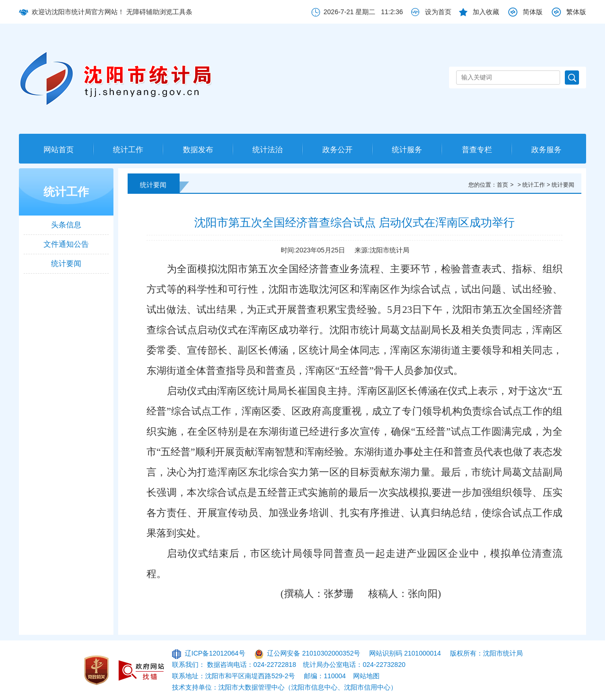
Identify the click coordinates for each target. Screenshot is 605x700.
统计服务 (407, 150)
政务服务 (546, 150)
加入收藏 (486, 12)
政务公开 (337, 150)
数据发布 (198, 150)
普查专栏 (477, 150)
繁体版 (576, 12)
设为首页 (438, 12)
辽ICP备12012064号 (215, 653)
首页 (502, 185)
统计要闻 (66, 264)
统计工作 (128, 150)
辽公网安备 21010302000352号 (314, 653)
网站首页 (59, 150)
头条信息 (66, 225)
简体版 (533, 12)
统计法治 (268, 150)
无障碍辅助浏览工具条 (159, 12)
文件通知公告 (66, 244)
